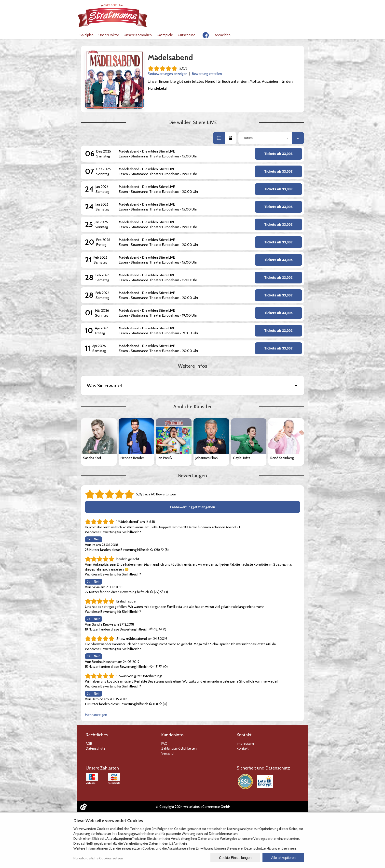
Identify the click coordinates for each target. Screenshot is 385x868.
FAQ (164, 743)
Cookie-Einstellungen (235, 858)
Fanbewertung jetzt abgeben (193, 507)
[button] (219, 138)
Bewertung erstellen (207, 74)
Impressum (245, 743)
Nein (97, 539)
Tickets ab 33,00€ (279, 154)
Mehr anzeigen (96, 715)
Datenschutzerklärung (261, 848)
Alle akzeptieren (283, 858)
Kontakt (243, 748)
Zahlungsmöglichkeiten (179, 748)
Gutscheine (186, 35)
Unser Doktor (109, 35)
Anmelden (223, 35)
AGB (89, 743)
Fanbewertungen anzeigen (168, 74)
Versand (167, 753)
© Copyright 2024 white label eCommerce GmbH (193, 807)
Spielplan (87, 35)
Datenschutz (95, 748)
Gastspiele (165, 35)
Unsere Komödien (138, 35)
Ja (89, 539)
